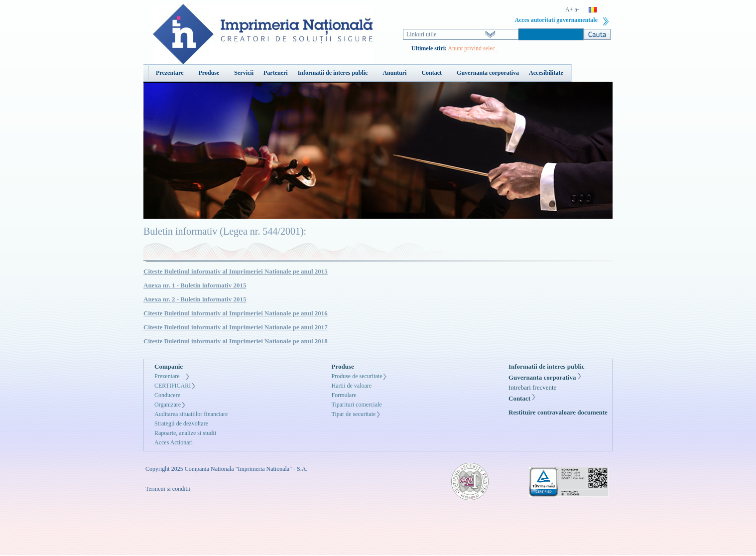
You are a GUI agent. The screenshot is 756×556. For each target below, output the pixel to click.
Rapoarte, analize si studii (185, 433)
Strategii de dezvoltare (181, 423)
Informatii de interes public (547, 366)
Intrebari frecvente (532, 387)
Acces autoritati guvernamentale (556, 20)
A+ (569, 9)
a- (577, 9)
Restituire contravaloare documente (558, 412)
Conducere (167, 395)
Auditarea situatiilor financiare (191, 414)
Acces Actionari (174, 442)
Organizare (168, 405)
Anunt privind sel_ (470, 48)
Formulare (344, 395)
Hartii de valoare (352, 386)
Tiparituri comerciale (357, 405)
